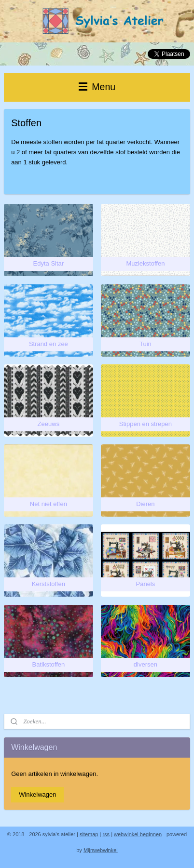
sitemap (89, 834)
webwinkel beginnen (138, 834)
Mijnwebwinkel (101, 850)
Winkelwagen (37, 795)
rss (106, 834)
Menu (97, 87)
